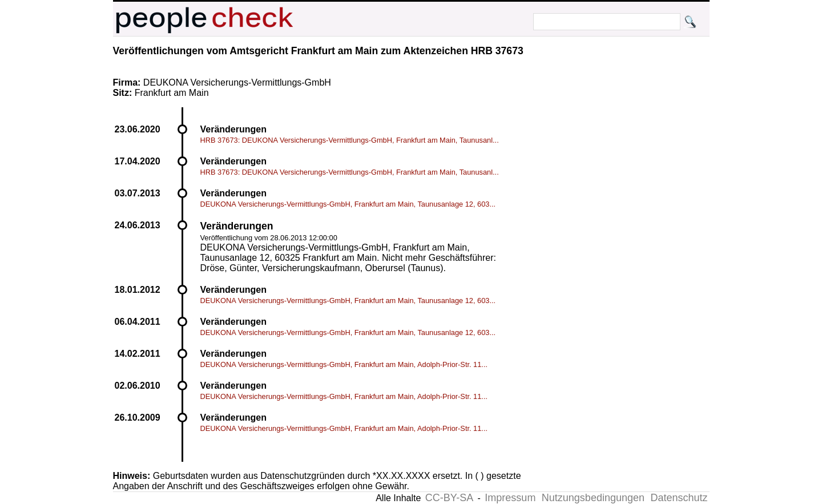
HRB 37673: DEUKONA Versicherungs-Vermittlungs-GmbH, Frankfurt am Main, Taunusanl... (350, 140)
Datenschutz (679, 498)
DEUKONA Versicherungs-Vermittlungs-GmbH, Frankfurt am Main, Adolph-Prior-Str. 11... (344, 364)
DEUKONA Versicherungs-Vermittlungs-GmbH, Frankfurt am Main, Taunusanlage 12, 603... (348, 204)
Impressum (510, 498)
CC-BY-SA (449, 498)
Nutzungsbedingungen (593, 498)
